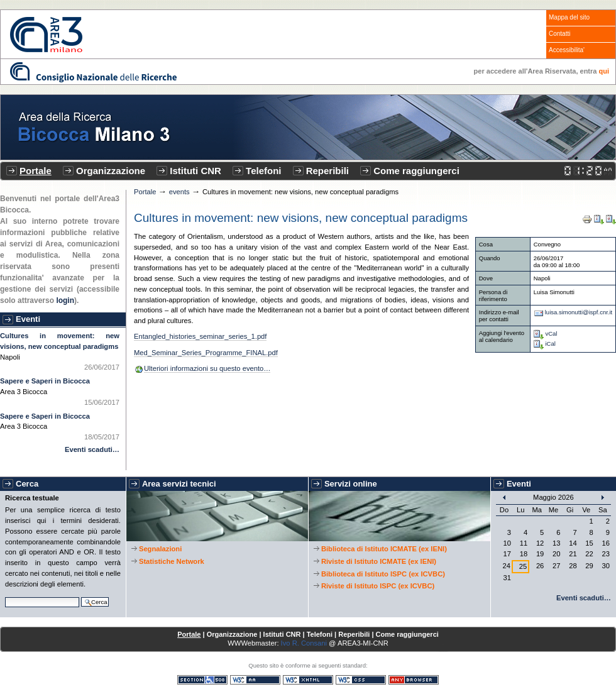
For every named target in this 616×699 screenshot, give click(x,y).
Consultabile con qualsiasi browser (414, 680)
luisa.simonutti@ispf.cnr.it (579, 312)
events (179, 192)
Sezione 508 (202, 680)
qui (604, 71)
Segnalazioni (160, 549)
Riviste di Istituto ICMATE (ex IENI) (379, 561)
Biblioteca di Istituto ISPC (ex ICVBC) (383, 574)
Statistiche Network (172, 561)
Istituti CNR (195, 171)
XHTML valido (308, 680)
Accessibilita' (567, 50)
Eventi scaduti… (92, 449)
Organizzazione (111, 171)
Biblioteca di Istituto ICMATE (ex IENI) (384, 549)
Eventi (28, 319)
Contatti (559, 34)
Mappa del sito (569, 17)
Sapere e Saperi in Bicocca (45, 381)
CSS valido (361, 680)
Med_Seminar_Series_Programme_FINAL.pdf (206, 353)
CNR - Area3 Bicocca (46, 35)
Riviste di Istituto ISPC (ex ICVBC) (378, 586)
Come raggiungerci (416, 171)
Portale (36, 171)
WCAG (255, 680)
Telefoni (263, 171)
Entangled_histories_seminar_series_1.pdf (200, 336)
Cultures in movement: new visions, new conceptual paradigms (60, 341)
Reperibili (327, 171)
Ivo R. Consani (304, 643)
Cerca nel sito (5, 596)
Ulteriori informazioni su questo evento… (207, 368)
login (65, 300)
